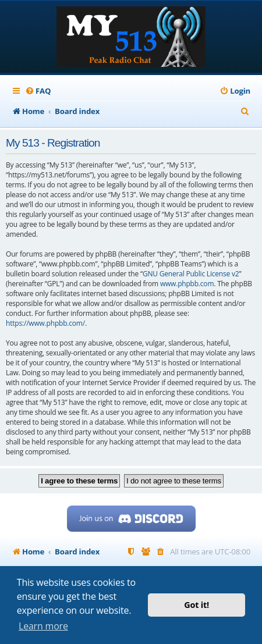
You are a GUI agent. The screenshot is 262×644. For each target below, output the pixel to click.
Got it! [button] (196, 605)
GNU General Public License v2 (191, 274)
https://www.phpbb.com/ (45, 323)
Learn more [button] (43, 626)
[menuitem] (38, 91)
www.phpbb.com (187, 284)
